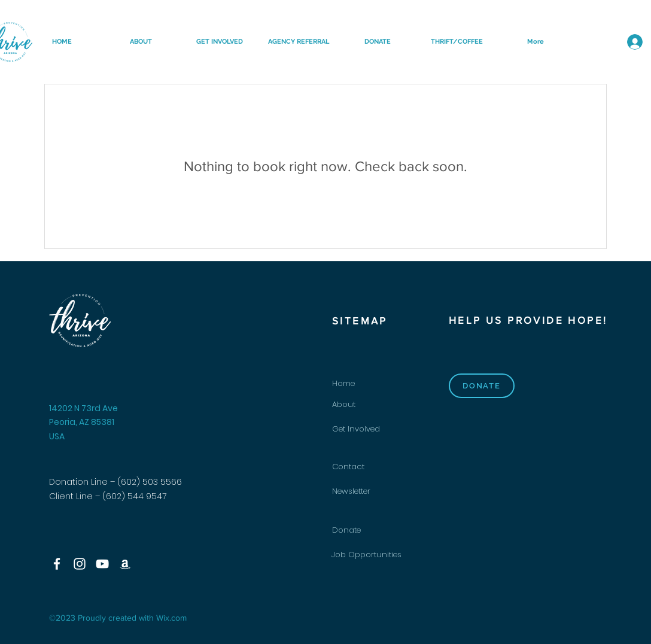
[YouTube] (102, 564)
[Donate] (375, 531)
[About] (375, 405)
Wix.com (171, 618)
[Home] (375, 384)
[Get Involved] (375, 429)
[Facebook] (57, 564)
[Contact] (375, 467)
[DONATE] (482, 386)
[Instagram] (80, 564)
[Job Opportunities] (374, 555)
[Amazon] (125, 564)
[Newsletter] (375, 492)
